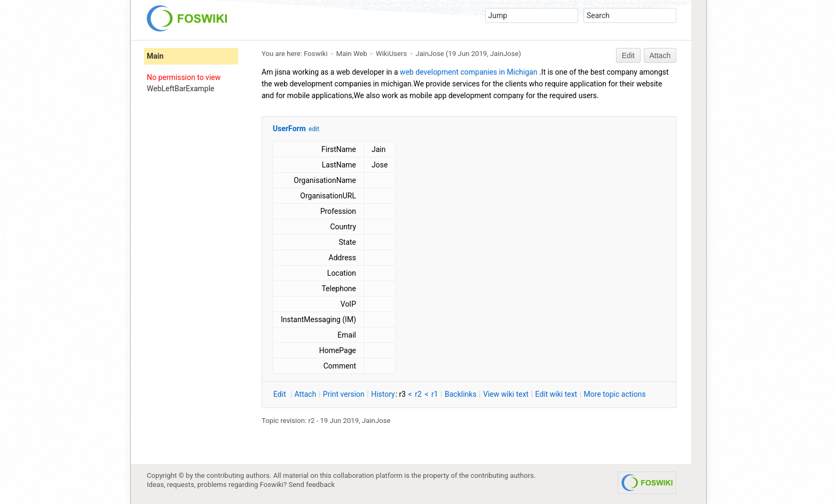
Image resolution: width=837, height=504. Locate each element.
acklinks (461, 394)
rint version (344, 394)
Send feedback (312, 485)
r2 (418, 394)
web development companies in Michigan (469, 72)
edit (314, 129)
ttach (306, 394)
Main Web (352, 54)
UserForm (289, 129)
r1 (435, 394)
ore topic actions (615, 394)
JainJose (429, 54)
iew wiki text (506, 394)
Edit (628, 55)
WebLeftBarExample (180, 89)
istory (383, 394)
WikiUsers (391, 54)
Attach (660, 55)
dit (281, 394)
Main (155, 56)
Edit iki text (556, 394)
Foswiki (315, 54)
